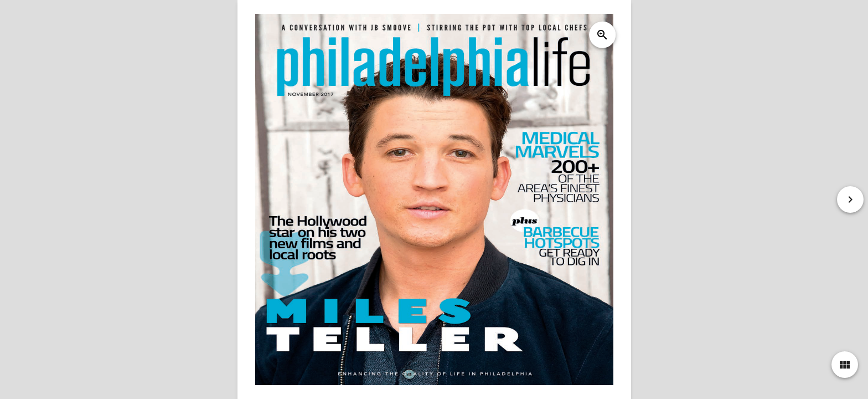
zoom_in (602, 35)
